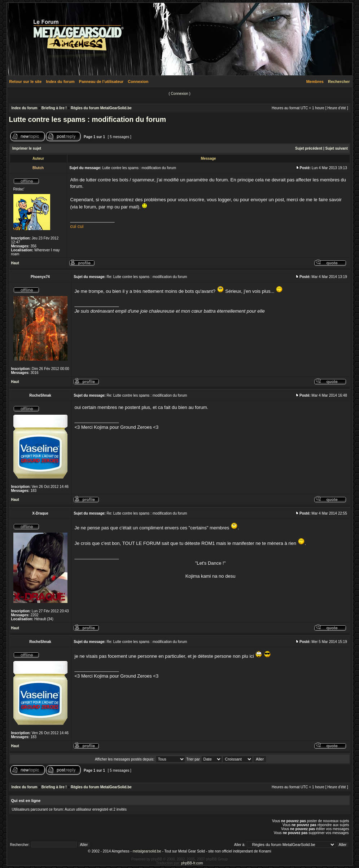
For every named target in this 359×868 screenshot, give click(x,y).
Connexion (138, 81)
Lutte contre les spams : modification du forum (88, 119)
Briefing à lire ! (54, 108)
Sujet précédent (309, 148)
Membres (315, 81)
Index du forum (60, 81)
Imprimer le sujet (27, 148)
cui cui (77, 226)
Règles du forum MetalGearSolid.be (101, 108)
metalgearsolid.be (147, 851)
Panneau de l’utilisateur (101, 81)
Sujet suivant (336, 148)
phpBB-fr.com (192, 863)
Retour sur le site (26, 81)
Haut (15, 263)
